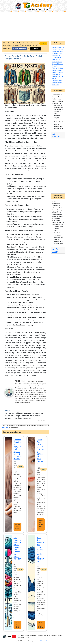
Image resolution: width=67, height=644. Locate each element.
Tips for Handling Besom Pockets (17, 205)
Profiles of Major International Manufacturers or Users (25, 230)
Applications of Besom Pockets (16, 291)
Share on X (35, 49)
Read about (18, 527)
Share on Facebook (20, 49)
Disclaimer (48, 641)
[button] (6, 82)
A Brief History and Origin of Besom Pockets (21, 142)
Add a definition (57, 135)
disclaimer (5, 428)
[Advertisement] (33, 28)
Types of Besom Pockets (14, 175)
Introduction (9, 112)
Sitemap (43, 641)
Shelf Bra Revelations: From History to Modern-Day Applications (40, 549)
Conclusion (9, 329)
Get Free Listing (56, 250)
